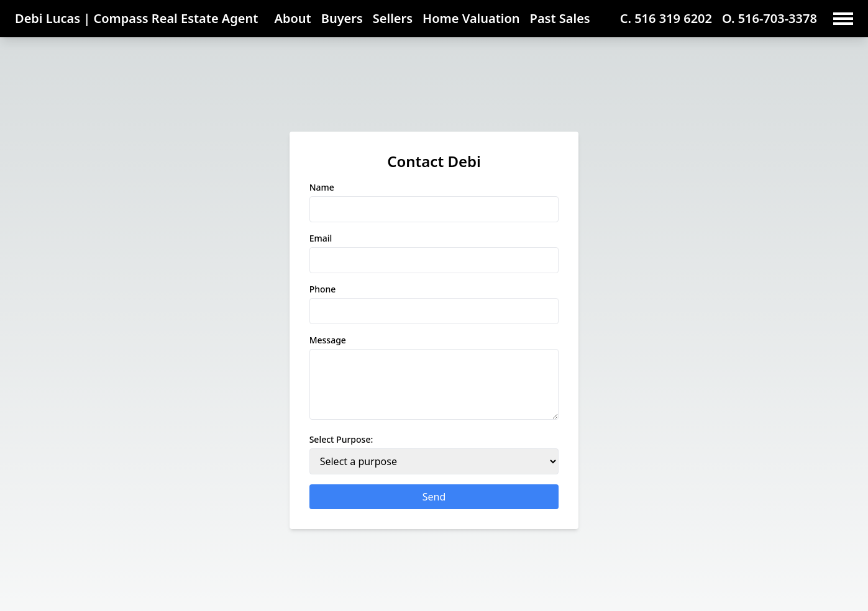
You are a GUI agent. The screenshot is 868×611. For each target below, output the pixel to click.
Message (328, 340)
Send (434, 497)
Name (322, 187)
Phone (323, 289)
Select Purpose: (341, 439)
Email (321, 238)
